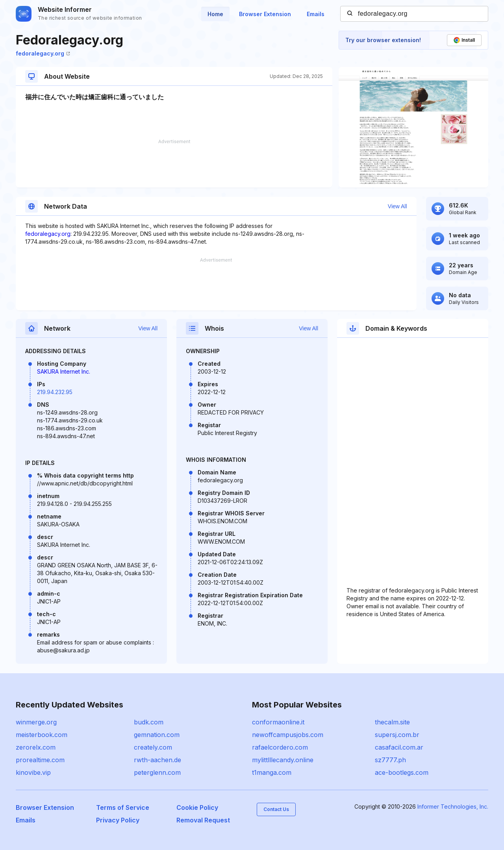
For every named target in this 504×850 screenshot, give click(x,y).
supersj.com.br (397, 735)
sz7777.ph (390, 760)
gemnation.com (157, 735)
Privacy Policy (118, 820)
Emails (316, 14)
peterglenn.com (157, 772)
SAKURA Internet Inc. (64, 371)
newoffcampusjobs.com (288, 735)
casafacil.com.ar (399, 747)
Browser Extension (265, 14)
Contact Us (276, 809)
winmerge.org (36, 722)
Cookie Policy (197, 807)
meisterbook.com (42, 735)
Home (215, 14)
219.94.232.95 (55, 392)
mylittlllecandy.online (283, 760)
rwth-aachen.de (157, 760)
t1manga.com (272, 772)
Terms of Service (123, 807)
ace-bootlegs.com (402, 772)
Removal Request (203, 820)
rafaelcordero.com (280, 747)
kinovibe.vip (33, 772)
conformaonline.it (278, 722)
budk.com (149, 722)
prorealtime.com (40, 760)
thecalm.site (392, 722)
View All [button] (397, 206)
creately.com (153, 747)
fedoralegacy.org (43, 53)
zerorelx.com (36, 747)
